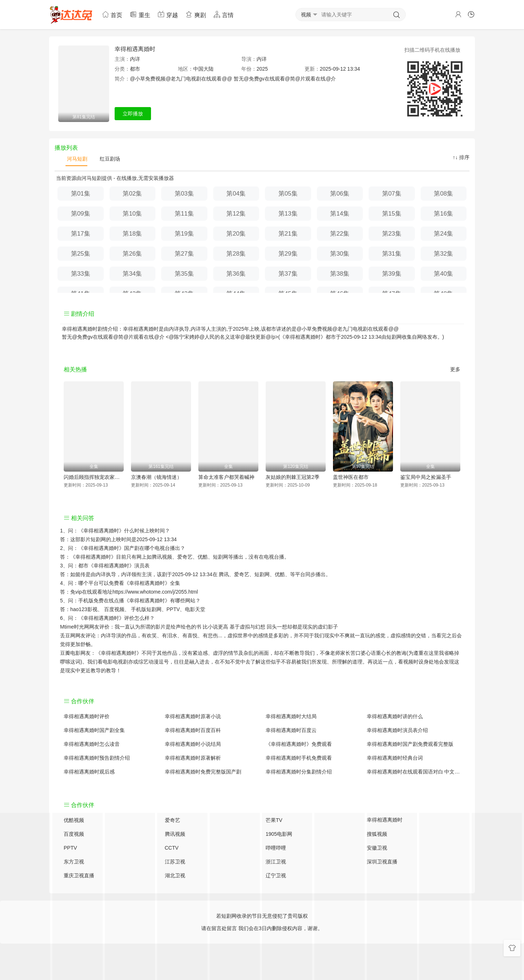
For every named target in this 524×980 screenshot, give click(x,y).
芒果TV (274, 820)
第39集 (392, 274)
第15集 (392, 214)
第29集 (288, 254)
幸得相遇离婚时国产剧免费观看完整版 (410, 744)
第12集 (236, 214)
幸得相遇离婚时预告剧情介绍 (97, 758)
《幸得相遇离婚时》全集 (152, 583)
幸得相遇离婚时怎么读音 (92, 744)
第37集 (288, 274)
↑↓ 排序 (461, 157)
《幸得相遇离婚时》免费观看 (299, 744)
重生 (140, 14)
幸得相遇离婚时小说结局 (193, 744)
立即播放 (133, 114)
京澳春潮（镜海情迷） (156, 477)
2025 (262, 69)
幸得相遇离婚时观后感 (89, 772)
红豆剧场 (109, 159)
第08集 (443, 194)
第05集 (288, 194)
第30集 (340, 254)
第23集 (392, 234)
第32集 (443, 254)
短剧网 (394, 337)
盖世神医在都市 (351, 477)
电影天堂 (195, 609)
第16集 (443, 214)
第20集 (236, 234)
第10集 (132, 214)
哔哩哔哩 (276, 848)
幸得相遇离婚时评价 (87, 716)
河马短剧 (76, 159)
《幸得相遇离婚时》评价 (106, 618)
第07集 (392, 194)
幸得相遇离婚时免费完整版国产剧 (203, 772)
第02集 (132, 194)
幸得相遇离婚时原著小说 (193, 716)
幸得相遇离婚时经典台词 (395, 758)
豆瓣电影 (70, 653)
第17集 (81, 234)
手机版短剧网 (146, 609)
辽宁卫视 (276, 875)
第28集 (236, 254)
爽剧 (195, 14)
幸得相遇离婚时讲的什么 (395, 716)
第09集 (81, 214)
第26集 (132, 254)
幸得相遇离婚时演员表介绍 (397, 730)
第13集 (288, 214)
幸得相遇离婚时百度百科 (193, 730)
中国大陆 (203, 69)
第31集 (392, 254)
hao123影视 (84, 609)
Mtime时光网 (75, 627)
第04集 (236, 194)
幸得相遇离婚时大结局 (291, 716)
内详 (135, 59)
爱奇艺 (242, 574)
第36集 (236, 274)
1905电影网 (279, 834)
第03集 (184, 194)
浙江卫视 (276, 862)
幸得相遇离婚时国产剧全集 (94, 730)
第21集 (288, 234)
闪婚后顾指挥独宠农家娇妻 (94, 477)
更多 (455, 369)
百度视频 (114, 609)
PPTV (173, 609)
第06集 (340, 194)
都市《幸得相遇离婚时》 (106, 566)
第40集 (443, 274)
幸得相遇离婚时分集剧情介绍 (299, 772)
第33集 (81, 274)
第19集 (184, 234)
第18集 (132, 234)
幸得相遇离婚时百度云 (291, 730)
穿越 (168, 14)
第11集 (184, 214)
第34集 (132, 274)
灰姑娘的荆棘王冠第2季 (293, 477)
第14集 (340, 214)
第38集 (340, 274)
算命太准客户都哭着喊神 (226, 477)
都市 (135, 69)
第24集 (443, 234)
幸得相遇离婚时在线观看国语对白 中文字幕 (414, 772)
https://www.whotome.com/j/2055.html (155, 592)
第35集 (184, 274)
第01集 (81, 194)
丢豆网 (68, 635)
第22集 (340, 234)
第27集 (184, 254)
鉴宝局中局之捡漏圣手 (426, 477)
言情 (223, 14)
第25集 (81, 254)
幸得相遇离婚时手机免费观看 (299, 758)
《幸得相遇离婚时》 (101, 531)
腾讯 (224, 574)
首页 (112, 14)
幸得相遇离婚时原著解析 (193, 758)
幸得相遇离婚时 (135, 49)
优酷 (280, 574)
